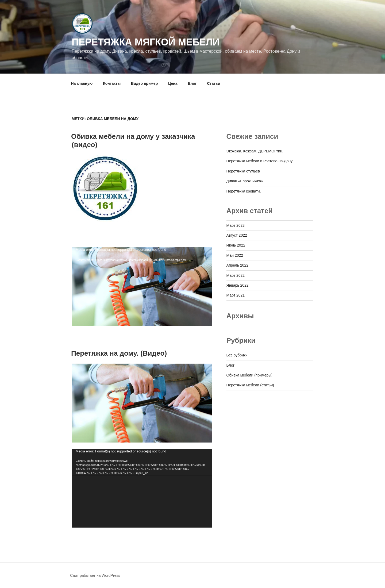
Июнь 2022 (236, 245)
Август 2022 (237, 235)
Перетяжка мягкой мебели (146, 42)
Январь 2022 (238, 285)
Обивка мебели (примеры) (249, 375)
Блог (192, 83)
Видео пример (144, 83)
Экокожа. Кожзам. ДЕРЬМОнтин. (255, 151)
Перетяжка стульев (243, 171)
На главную (82, 83)
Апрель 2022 (238, 265)
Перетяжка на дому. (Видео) (119, 353)
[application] (142, 287)
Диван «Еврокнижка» (245, 181)
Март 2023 (236, 225)
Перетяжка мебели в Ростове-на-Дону (260, 161)
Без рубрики (237, 355)
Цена (173, 83)
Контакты (112, 83)
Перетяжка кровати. (244, 191)
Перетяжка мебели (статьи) (250, 385)
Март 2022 (236, 275)
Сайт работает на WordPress (95, 575)
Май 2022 (235, 255)
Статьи (213, 83)
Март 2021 (236, 295)
